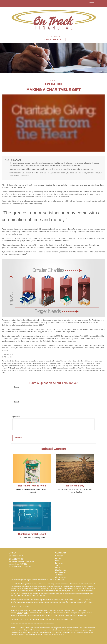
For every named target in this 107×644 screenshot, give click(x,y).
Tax (57, 565)
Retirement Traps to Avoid (32, 486)
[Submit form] (19, 438)
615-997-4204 (53, 37)
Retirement (59, 556)
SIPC (26, 613)
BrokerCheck (60, 580)
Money (58, 568)
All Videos (59, 575)
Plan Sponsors (61, 570)
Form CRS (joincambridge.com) (63, 619)
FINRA (19, 613)
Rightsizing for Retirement (32, 534)
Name (17, 387)
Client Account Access (53, 39)
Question (16, 417)
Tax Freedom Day (75, 486)
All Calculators (61, 577)
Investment (59, 558)
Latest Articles (61, 572)
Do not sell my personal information (79, 602)
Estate (58, 561)
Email (16, 402)
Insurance (59, 563)
